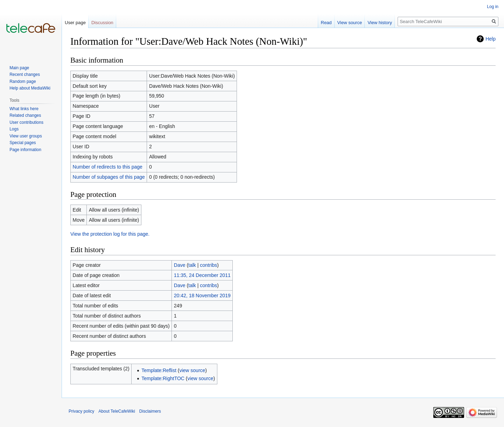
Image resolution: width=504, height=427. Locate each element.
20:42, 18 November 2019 (202, 296)
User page (75, 23)
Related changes (25, 115)
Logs (14, 129)
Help (491, 39)
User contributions (26, 122)
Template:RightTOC (163, 378)
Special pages (23, 143)
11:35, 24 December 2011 (202, 275)
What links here (24, 109)
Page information (25, 150)
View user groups (26, 136)
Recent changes (25, 74)
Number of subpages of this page (109, 177)
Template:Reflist (159, 370)
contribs (208, 265)
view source (192, 370)
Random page (23, 81)
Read (326, 23)
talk (192, 265)
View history (380, 23)
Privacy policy (81, 411)
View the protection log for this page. (110, 234)
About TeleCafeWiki (117, 411)
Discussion (102, 23)
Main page (19, 68)
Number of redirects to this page (108, 167)
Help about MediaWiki (30, 88)
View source (350, 23)
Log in (493, 7)
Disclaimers (150, 411)
